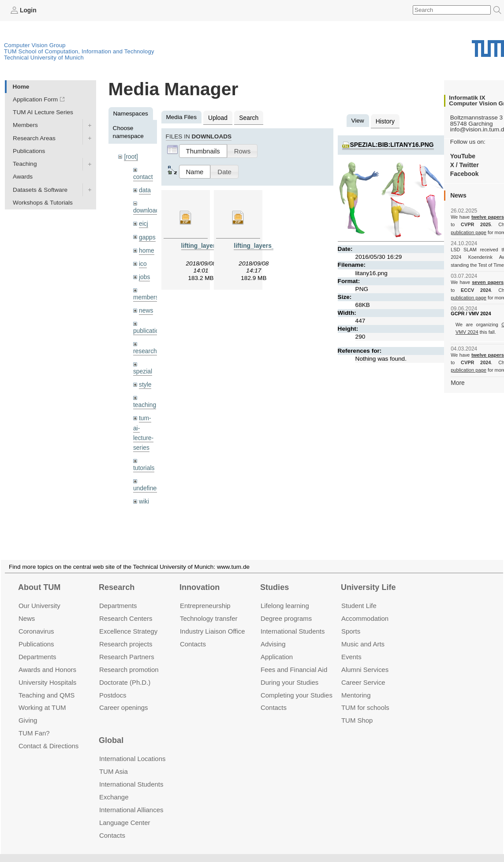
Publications (29, 151)
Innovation (200, 576)
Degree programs (286, 608)
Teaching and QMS (47, 684)
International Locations (132, 748)
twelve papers (488, 217)
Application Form (35, 99)
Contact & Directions (49, 735)
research (145, 349)
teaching (144, 402)
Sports (351, 621)
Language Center (125, 812)
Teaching (25, 164)
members (146, 295)
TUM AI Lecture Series (43, 112)
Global (111, 730)
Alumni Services (365, 659)
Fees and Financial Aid (294, 659)
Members (25, 125)
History (385, 121)
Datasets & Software (40, 189)
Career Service (363, 671)
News (27, 608)
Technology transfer (209, 608)
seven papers (488, 282)
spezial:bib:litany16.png (391, 144)
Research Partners (127, 646)
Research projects (126, 633)
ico (143, 262)
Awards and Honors (47, 659)
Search (248, 117)
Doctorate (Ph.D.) (125, 671)
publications (149, 328)
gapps (147, 236)
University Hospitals (47, 671)
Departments (37, 646)
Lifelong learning (285, 595)
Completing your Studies (297, 684)
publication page (468, 232)
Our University (39, 595)
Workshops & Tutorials (43, 202)
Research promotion (129, 659)
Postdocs (113, 684)
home (146, 249)
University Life (368, 576)
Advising (273, 633)
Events (351, 646)
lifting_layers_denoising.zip (273, 245)
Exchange (114, 786)
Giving (28, 710)
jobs (144, 275)
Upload (218, 117)
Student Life (359, 595)
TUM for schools (365, 697)
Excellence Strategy (128, 621)
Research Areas (34, 138)
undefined (146, 484)
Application (277, 646)
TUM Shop (357, 710)
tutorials (144, 464)
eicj (143, 222)
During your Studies (289, 671)
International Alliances (131, 799)
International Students (293, 621)
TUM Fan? (34, 722)
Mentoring (356, 684)
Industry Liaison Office (213, 621)
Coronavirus (36, 621)
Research (117, 576)
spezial (142, 368)
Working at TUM (42, 697)
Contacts (193, 633)
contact (143, 176)
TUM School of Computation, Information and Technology (79, 51)
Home (21, 86)
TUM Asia (114, 761)
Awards (23, 177)
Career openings (124, 697)
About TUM (39, 576)
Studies (274, 576)
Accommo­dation (365, 608)
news (146, 308)
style (145, 382)
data (145, 189)
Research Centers (126, 608)
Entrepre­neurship (205, 595)
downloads (147, 210)
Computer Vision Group (35, 45)
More (457, 382)
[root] (131, 156)
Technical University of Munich (44, 58)
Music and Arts (363, 633)
